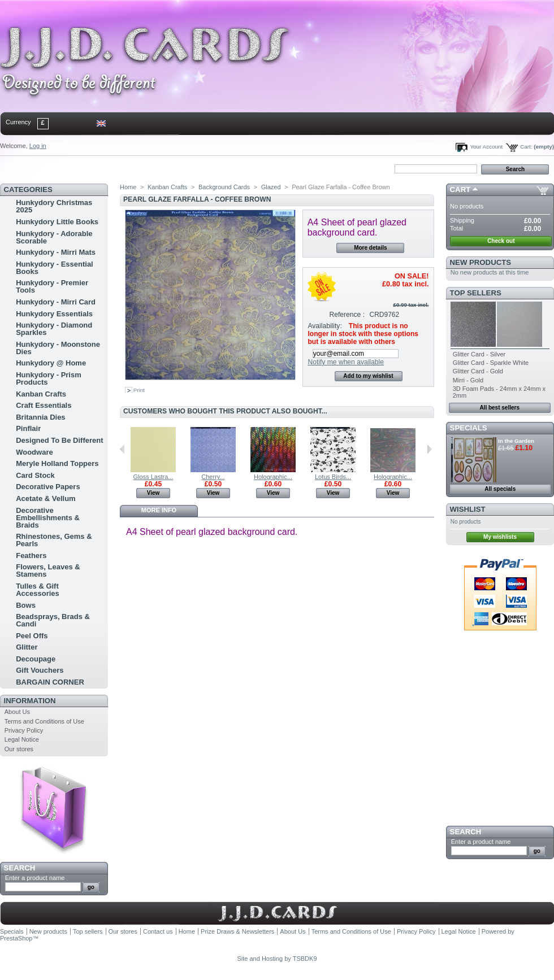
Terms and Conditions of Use (44, 721)
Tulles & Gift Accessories (38, 590)
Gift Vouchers (40, 670)
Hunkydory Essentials (54, 314)
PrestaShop (16, 938)
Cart (460, 190)
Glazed (271, 187)
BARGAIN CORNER (50, 682)
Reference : (347, 315)
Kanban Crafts (41, 394)
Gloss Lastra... (153, 477)
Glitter (27, 647)
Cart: (526, 147)
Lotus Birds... (333, 477)
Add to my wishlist (368, 376)
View (153, 493)
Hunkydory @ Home (51, 363)
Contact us (158, 931)
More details (370, 248)
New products (481, 262)
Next (429, 449)
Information (30, 701)
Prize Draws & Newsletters (237, 931)
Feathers (31, 556)
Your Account (486, 147)
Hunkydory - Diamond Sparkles (54, 329)
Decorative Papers (48, 487)
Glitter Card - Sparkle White (491, 363)
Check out (501, 241)
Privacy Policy (24, 730)
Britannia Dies (40, 417)
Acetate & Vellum (46, 498)
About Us (17, 712)
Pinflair (28, 428)
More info (159, 510)
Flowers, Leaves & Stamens (48, 570)
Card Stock (35, 475)
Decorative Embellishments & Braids (48, 518)
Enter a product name (35, 878)
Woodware (34, 452)
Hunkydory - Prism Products (49, 378)
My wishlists (500, 537)
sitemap (93, 168)
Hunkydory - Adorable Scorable (54, 237)
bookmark (131, 168)
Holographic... (273, 477)
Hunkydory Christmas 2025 (54, 206)
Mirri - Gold (468, 380)
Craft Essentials (44, 405)
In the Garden (516, 441)
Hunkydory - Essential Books (55, 268)
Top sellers (476, 293)
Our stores (19, 749)
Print (139, 390)
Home (18, 168)
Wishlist (468, 509)
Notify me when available (345, 362)
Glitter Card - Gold (478, 371)
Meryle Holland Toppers (57, 463)
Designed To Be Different (59, 440)
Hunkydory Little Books (57, 222)
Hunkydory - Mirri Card (56, 302)
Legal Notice (22, 739)
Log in (38, 146)
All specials (500, 489)
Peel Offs (32, 636)
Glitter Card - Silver (479, 354)
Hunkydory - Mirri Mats (56, 252)
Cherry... (213, 477)
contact (56, 168)
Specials (469, 428)
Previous (122, 449)
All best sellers (499, 408)
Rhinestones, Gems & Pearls (54, 540)
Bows (26, 605)
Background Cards (224, 187)
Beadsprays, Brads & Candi (53, 620)
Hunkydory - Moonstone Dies (58, 348)
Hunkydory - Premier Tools (52, 286)
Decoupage (36, 659)
